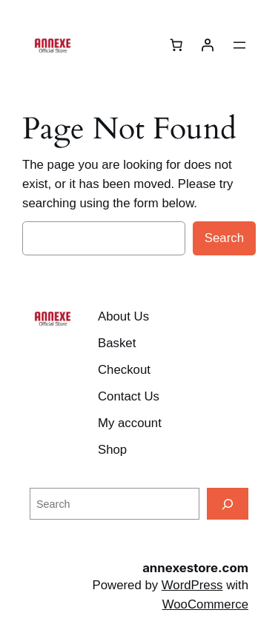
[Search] (228, 504)
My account (130, 423)
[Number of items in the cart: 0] (176, 45)
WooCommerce (205, 604)
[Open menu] (239, 45)
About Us (123, 316)
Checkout (124, 370)
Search (224, 238)
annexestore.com (195, 568)
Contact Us (129, 396)
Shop (112, 450)
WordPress (192, 585)
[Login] (208, 45)
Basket (117, 343)
